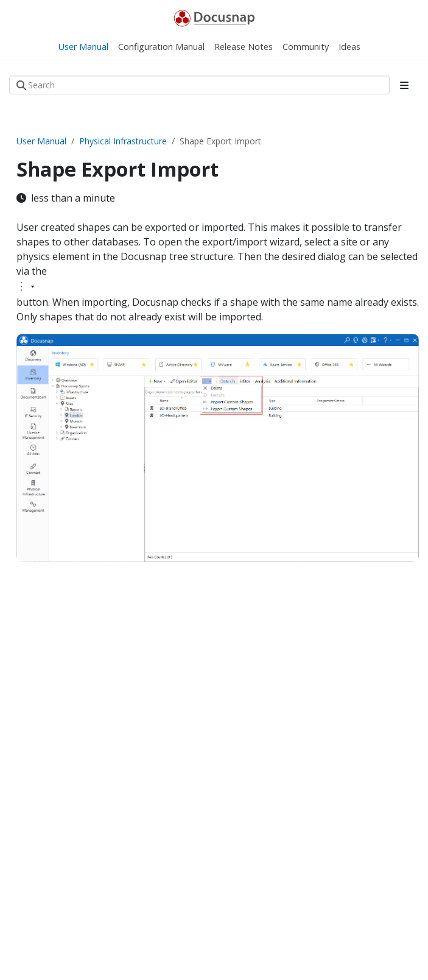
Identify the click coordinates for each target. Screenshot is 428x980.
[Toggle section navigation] (404, 85)
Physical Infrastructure (123, 141)
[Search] (199, 85)
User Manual (41, 141)
